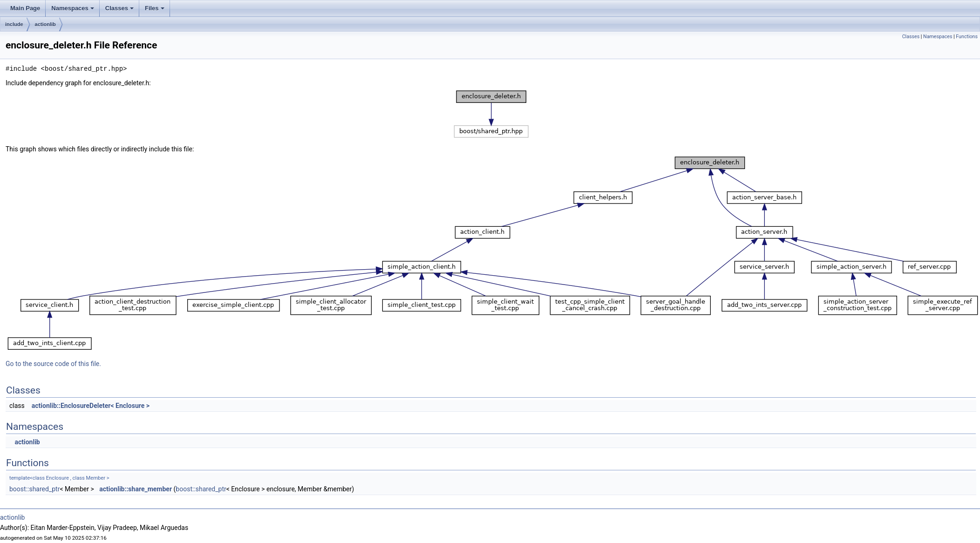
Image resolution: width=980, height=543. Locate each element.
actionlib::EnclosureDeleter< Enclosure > (91, 406)
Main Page (25, 8)
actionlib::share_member (136, 489)
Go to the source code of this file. (53, 364)
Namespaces (73, 8)
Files (155, 8)
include (14, 24)
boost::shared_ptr (34, 489)
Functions (967, 37)
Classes (119, 8)
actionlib (45, 24)
